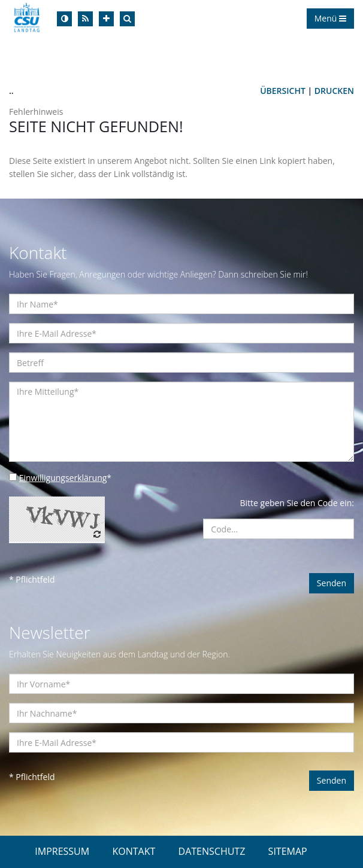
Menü (330, 18)
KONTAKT (134, 851)
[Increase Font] (106, 19)
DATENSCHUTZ (212, 851)
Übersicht (283, 91)
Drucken (334, 91)
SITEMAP (288, 851)
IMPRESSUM (62, 851)
